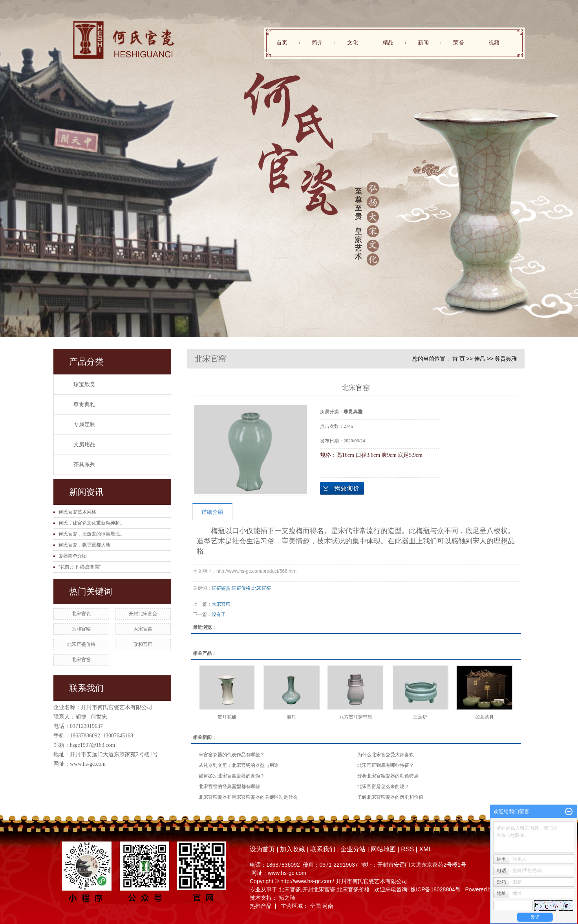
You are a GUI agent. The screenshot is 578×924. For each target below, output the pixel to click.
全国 (315, 906)
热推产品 (261, 906)
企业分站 (353, 849)
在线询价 (342, 488)
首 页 (459, 359)
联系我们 (323, 849)
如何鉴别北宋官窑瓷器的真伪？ (232, 776)
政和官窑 (143, 644)
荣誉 (459, 42)
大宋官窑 (143, 629)
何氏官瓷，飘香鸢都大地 (84, 545)
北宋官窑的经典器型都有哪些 (229, 786)
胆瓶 (291, 717)
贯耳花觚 (227, 717)
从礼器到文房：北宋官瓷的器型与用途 (239, 765)
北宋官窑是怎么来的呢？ (383, 786)
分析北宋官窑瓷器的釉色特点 (388, 776)
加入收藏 (293, 849)
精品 (388, 42)
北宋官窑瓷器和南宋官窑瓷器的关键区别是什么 (248, 797)
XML (425, 849)
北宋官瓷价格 (81, 644)
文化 (353, 42)
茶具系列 (84, 465)
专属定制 (84, 424)
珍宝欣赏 (84, 384)
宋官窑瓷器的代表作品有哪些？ (232, 755)
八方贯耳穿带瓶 (356, 717)
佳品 (480, 359)
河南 (328, 906)
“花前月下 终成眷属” (80, 567)
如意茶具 (485, 717)
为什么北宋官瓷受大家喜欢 (386, 755)
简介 (317, 42)
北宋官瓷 (81, 614)
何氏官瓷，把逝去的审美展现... (91, 534)
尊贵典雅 (84, 404)
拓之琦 (287, 898)
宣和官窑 (81, 629)
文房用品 (84, 445)
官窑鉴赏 (221, 588)
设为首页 (262, 849)
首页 (282, 42)
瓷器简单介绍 (73, 556)
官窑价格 (241, 588)
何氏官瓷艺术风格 (77, 512)
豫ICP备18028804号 (435, 889)
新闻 (423, 42)
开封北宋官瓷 (143, 614)
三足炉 (420, 717)
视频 (494, 42)
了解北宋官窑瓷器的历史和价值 (390, 797)
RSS (407, 849)
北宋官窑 (81, 660)
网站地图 (384, 849)
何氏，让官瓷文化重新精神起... (91, 523)
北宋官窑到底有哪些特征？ (386, 765)
